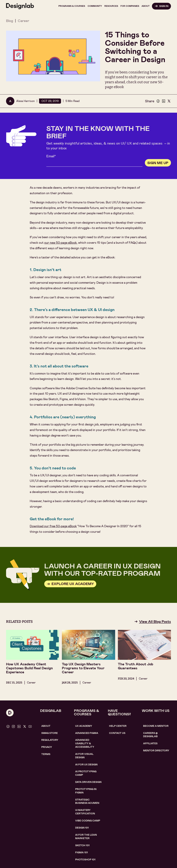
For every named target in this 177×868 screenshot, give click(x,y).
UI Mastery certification (85, 812)
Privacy (47, 747)
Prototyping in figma (86, 791)
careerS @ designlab (150, 735)
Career (24, 21)
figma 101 (81, 852)
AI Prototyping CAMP (86, 773)
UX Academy (84, 726)
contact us (117, 733)
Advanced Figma (87, 733)
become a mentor (156, 726)
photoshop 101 (85, 860)
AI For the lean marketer (86, 836)
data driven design (88, 782)
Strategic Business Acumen (87, 801)
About (46, 726)
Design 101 (82, 828)
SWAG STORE (50, 733)
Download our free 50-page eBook (53, 526)
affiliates (150, 743)
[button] (72, 6)
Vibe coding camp (88, 821)
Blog (10, 21)
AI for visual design (84, 756)
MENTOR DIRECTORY (156, 750)
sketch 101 (82, 845)
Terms (46, 754)
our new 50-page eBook (60, 243)
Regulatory (50, 740)
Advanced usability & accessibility (85, 743)
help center (118, 726)
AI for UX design (86, 764)
